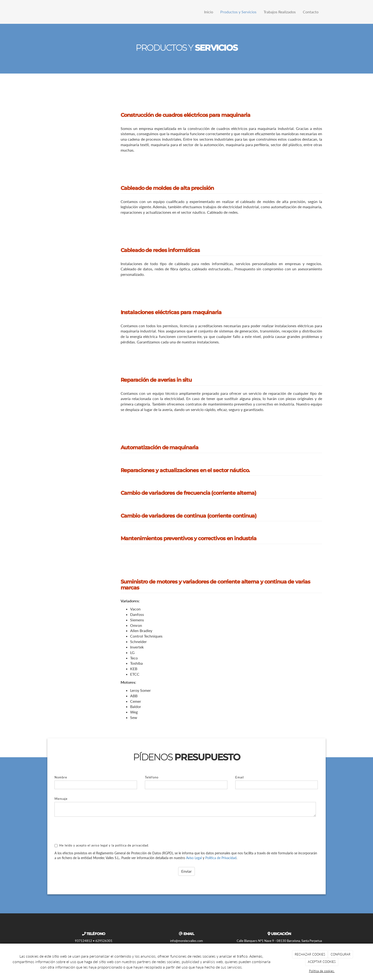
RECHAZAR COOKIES (310, 954)
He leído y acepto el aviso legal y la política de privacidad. (102, 845)
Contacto (311, 12)
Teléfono (152, 777)
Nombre (61, 777)
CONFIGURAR (341, 954)
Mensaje (61, 799)
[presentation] (91, 830)
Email (240, 777)
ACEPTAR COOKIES (322, 962)
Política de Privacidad (221, 858)
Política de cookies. (322, 971)
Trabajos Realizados (280, 12)
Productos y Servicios (238, 12)
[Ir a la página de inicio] (46, 12)
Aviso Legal (194, 858)
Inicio (209, 12)
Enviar (186, 871)
